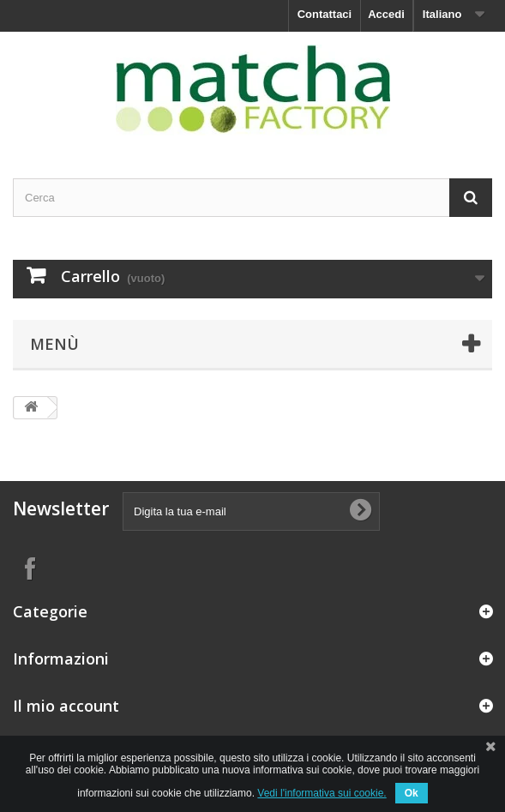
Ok (412, 793)
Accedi (386, 14)
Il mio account (66, 706)
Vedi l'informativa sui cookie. (322, 793)
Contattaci (325, 14)
